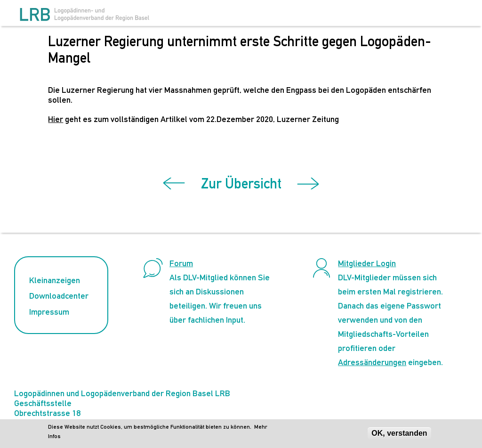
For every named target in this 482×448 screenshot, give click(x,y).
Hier (56, 119)
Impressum (49, 312)
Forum (181, 263)
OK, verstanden (399, 435)
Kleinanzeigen (55, 280)
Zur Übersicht (241, 183)
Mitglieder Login (367, 263)
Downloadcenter (59, 296)
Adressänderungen (372, 362)
